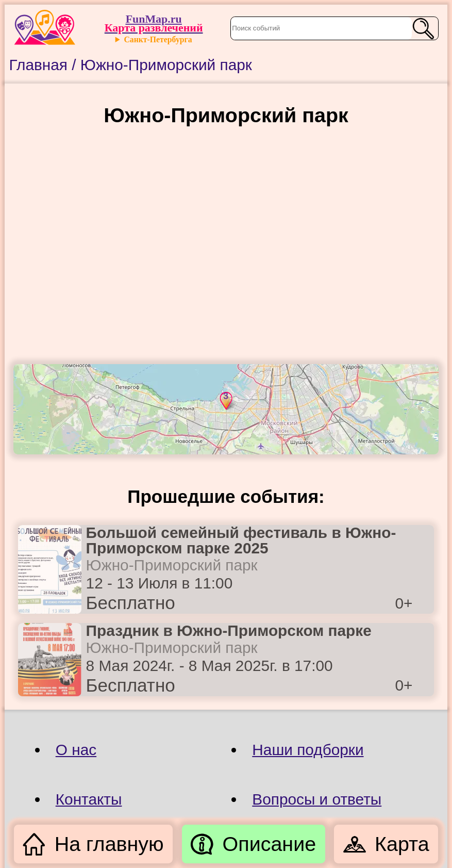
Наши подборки (308, 750)
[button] (224, 400)
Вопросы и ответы (317, 799)
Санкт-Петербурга (158, 39)
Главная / (45, 65)
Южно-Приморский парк (166, 65)
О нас (76, 750)
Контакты (89, 799)
